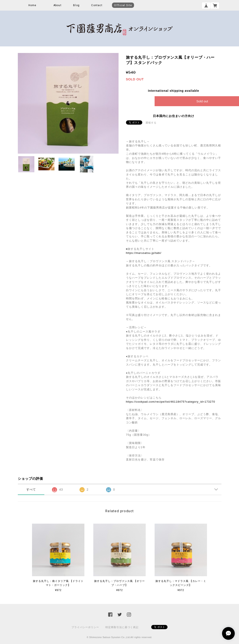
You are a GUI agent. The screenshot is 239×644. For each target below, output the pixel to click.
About (57, 5)
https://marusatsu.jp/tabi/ (144, 253)
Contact (97, 5)
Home (32, 5)
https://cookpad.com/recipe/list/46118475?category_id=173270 (171, 402)
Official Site (123, 5)
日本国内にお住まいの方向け (174, 116)
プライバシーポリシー (85, 627)
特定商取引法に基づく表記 (122, 627)
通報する (151, 123)
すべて (31, 490)
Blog (76, 5)
